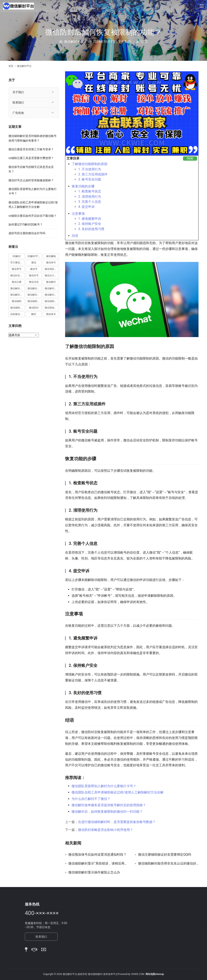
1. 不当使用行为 (90, 169)
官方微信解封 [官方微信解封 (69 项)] (17, 263)
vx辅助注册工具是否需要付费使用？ (31, 158)
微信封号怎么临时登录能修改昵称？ (31, 180)
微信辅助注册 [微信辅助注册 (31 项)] (35, 301)
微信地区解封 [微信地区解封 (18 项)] (52, 269)
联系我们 (18, 102)
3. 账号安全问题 (90, 179)
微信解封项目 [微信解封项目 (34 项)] (52, 295)
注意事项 (78, 214)
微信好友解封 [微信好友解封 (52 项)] (17, 275)
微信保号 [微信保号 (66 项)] (51, 263)
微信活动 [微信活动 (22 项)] (34, 282)
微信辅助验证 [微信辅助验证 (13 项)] (17, 308)
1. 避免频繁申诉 (90, 219)
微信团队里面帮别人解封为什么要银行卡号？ (104, 786)
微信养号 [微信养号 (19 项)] (17, 269)
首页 (11, 66)
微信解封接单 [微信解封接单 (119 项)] (17, 295)
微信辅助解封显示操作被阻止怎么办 (94, 872)
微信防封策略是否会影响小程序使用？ (106, 830)
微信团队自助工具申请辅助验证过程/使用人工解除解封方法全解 (118, 792)
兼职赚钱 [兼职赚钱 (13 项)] (51, 256)
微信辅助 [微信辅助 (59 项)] (17, 301)
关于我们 (18, 92)
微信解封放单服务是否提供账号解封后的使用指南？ (109, 805)
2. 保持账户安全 (90, 224)
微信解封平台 (74, 42)
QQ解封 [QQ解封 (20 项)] (17, 256)
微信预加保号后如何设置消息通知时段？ (97, 855)
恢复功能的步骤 (83, 186)
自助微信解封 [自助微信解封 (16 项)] (17, 314)
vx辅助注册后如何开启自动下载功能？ (33, 216)
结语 (75, 236)
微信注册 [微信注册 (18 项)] (17, 282)
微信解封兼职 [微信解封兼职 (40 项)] (17, 288)
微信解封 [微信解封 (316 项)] (51, 282)
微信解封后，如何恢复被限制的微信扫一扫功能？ (107, 812)
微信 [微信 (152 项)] (34, 263)
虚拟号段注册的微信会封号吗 (27, 233)
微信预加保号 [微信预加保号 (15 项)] (52, 308)
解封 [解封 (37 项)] (34, 314)
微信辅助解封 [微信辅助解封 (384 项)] (52, 301)
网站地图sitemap (155, 974)
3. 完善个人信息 (90, 202)
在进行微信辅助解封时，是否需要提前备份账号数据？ (117, 822)
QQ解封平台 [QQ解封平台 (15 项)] (34, 256)
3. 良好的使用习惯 (91, 229)
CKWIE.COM (138, 974)
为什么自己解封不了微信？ (91, 799)
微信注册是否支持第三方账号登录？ (31, 149)
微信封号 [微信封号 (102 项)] (34, 275)
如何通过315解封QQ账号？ (26, 224)
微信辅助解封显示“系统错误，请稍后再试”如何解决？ (99, 864)
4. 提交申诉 (86, 207)
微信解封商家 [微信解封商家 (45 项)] (35, 288)
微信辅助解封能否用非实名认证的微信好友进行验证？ (168, 864)
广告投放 (18, 113)
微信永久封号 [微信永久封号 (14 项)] (52, 275)
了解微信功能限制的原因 (90, 164)
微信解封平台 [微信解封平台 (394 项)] (52, 288)
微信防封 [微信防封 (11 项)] (34, 308)
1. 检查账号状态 (90, 191)
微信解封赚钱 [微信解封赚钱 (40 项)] (35, 295)
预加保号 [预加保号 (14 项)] (51, 314)
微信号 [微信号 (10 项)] (34, 269)
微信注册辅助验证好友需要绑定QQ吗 (165, 855)
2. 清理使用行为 (90, 197)
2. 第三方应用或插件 (93, 174)
